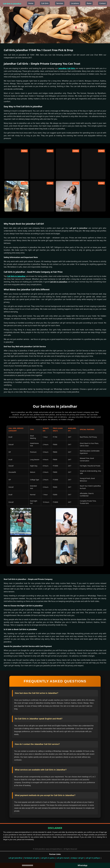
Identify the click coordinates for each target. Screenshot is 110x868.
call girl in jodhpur (93, 858)
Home (31, 3)
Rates (89, 3)
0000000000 (28, 865)
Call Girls (45, 3)
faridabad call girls (32, 858)
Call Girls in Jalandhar (12, 4)
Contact (103, 3)
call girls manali (63, 858)
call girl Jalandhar (15, 858)
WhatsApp (82, 865)
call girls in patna (48, 858)
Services (60, 3)
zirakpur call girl (77, 858)
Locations (75, 3)
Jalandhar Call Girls (67, 68)
